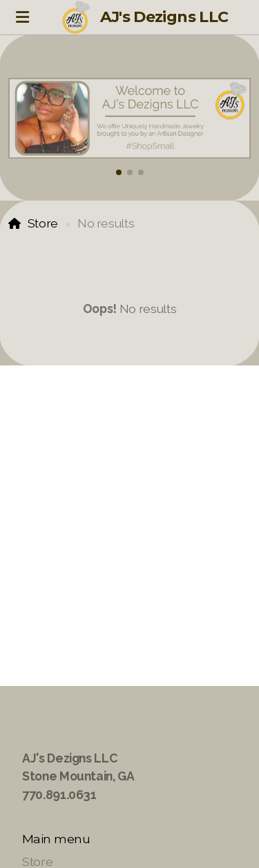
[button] (119, 172)
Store (43, 223)
